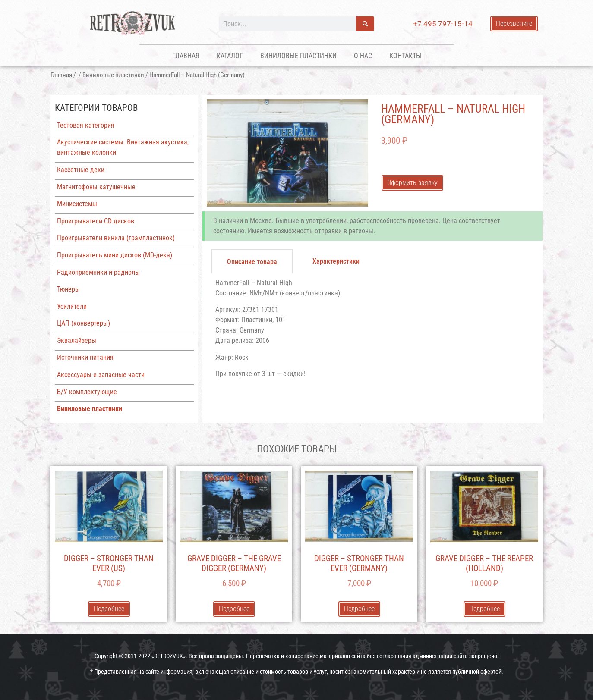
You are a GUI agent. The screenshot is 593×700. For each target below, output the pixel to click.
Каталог (230, 56)
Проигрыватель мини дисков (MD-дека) (115, 255)
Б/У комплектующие (87, 392)
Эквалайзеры (77, 341)
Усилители (72, 306)
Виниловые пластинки (298, 56)
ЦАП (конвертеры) (84, 323)
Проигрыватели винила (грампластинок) (116, 238)
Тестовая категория (86, 125)
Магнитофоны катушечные (96, 187)
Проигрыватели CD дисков (96, 221)
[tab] (252, 261)
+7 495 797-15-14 (443, 24)
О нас (363, 56)
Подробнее (109, 609)
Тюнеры (68, 289)
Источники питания (85, 357)
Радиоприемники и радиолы (98, 272)
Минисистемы (77, 204)
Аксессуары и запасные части (101, 375)
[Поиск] (365, 24)
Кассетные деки (81, 170)
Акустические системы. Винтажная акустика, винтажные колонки (123, 147)
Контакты (405, 56)
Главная (186, 56)
